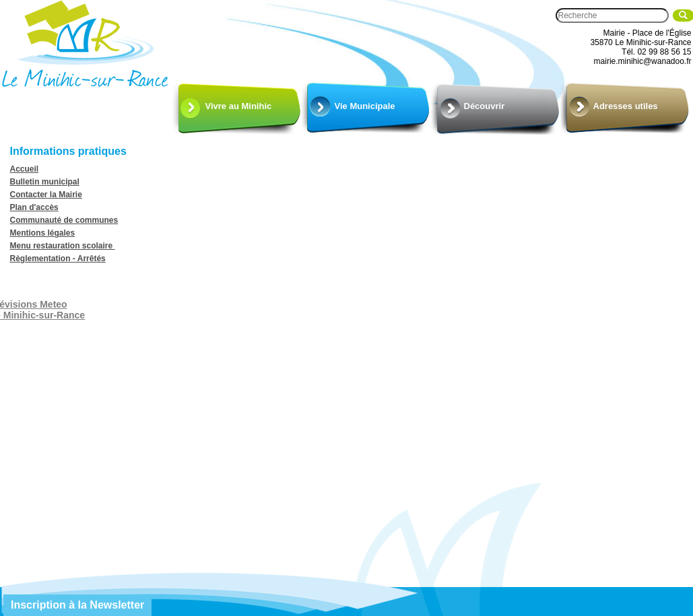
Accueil (25, 169)
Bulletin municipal (45, 182)
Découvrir (485, 106)
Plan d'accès (34, 207)
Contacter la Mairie (46, 195)
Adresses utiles (626, 106)
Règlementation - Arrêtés (58, 259)
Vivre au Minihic (239, 106)
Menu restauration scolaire (63, 246)
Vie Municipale (365, 106)
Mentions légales (43, 233)
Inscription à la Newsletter (77, 605)
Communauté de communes (64, 220)
